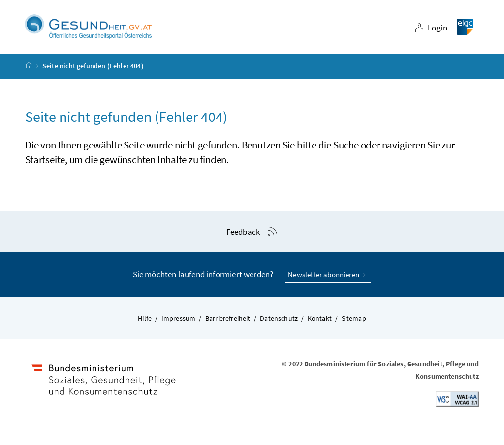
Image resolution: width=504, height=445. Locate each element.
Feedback (243, 232)
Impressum (179, 318)
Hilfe (145, 318)
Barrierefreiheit (228, 318)
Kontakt (320, 318)
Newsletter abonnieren (328, 275)
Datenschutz (279, 318)
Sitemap (354, 318)
